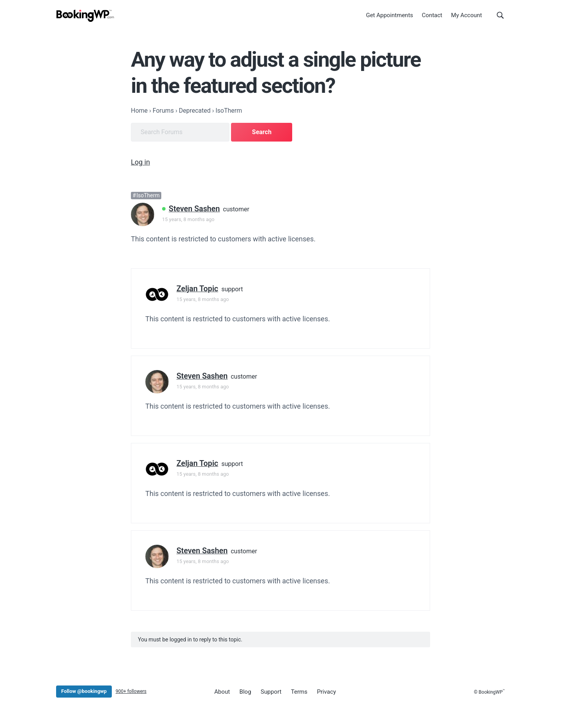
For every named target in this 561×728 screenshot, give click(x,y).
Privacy (323, 691)
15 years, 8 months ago (188, 219)
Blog (244, 691)
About (222, 691)
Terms (296, 691)
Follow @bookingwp (84, 691)
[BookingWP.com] (85, 17)
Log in (140, 161)
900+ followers (131, 691)
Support (269, 691)
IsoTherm (148, 195)
